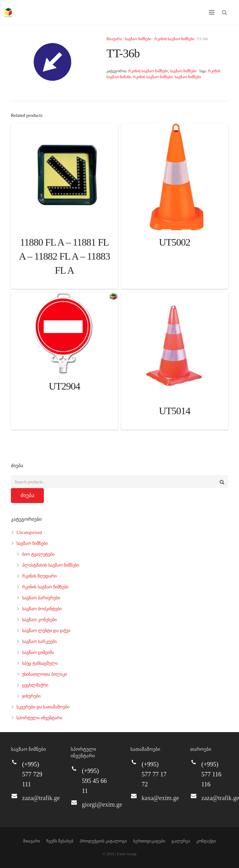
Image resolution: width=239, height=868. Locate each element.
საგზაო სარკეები (39, 642)
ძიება (28, 495)
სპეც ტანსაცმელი (40, 663)
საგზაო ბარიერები (41, 598)
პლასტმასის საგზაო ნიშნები (51, 565)
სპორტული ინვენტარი (39, 718)
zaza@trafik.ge (41, 798)
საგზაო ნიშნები (138, 39)
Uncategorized (29, 532)
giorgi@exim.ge (102, 804)
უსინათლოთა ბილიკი (45, 674)
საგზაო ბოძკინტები (42, 609)
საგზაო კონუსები (39, 620)
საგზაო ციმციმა (38, 652)
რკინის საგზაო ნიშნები (174, 39)
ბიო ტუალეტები (38, 554)
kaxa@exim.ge (160, 798)
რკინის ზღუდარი (39, 576)
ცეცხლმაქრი (35, 685)
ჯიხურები (31, 696)
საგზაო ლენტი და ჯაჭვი (46, 631)
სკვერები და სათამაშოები (43, 707)
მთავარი (114, 39)
